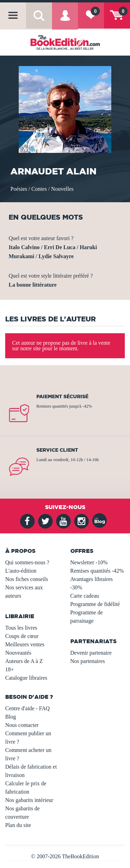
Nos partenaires (88, 661)
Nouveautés (18, 653)
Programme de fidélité (95, 604)
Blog (11, 717)
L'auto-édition (21, 571)
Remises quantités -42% (97, 571)
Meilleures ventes (25, 644)
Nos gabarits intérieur (29, 800)
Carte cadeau (85, 596)
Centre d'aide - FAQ (27, 708)
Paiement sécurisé (62, 396)
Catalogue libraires (26, 678)
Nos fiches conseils (27, 579)
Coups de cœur (22, 636)
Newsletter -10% (89, 562)
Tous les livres (21, 628)
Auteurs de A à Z (24, 661)
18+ (10, 669)
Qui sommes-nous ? (27, 562)
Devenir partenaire (91, 653)
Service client (57, 450)
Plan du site (18, 825)
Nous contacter (22, 725)
